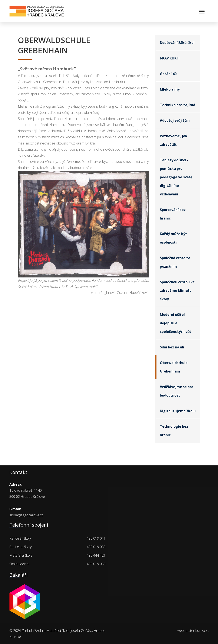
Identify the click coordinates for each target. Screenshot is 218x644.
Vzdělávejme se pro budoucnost (177, 391)
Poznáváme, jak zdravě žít (174, 140)
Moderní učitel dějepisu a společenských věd (176, 323)
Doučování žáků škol (177, 43)
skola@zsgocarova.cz (26, 515)
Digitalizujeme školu (178, 411)
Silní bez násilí (172, 347)
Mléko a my (170, 89)
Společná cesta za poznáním (175, 262)
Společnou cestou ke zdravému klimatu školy (177, 290)
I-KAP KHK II (170, 58)
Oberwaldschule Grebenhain (174, 367)
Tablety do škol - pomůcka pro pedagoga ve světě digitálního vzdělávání (176, 177)
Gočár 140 (168, 74)
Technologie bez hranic (174, 431)
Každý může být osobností (173, 238)
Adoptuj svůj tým (175, 120)
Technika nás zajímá (178, 105)
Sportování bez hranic (173, 214)
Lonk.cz (201, 631)
